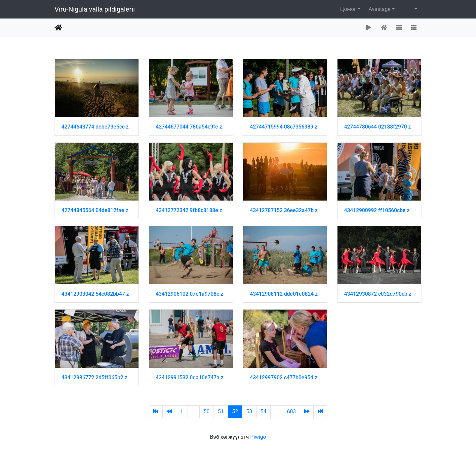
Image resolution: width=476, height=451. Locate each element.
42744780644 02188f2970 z (377, 127)
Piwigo (258, 437)
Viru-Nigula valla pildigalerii (95, 9)
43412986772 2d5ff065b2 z (94, 377)
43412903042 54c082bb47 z (95, 294)
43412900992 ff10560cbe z (377, 210)
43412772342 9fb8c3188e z (189, 210)
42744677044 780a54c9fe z (189, 127)
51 (221, 412)
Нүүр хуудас (58, 28)
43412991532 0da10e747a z (190, 377)
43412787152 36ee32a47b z (284, 210)
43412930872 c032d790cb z (378, 294)
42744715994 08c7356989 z (284, 127)
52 (235, 412)
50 (207, 412)
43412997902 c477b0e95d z (284, 377)
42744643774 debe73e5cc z (95, 127)
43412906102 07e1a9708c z (189, 294)
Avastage (379, 9)
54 (263, 412)
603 (291, 412)
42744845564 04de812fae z (95, 210)
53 (249, 412)
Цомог (348, 9)
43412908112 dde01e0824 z (284, 294)
